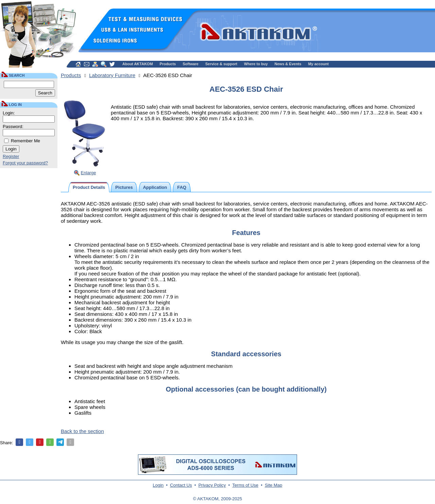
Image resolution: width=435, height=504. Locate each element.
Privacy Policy (212, 485)
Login (158, 485)
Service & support (221, 64)
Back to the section (82, 431)
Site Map (273, 485)
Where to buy (256, 64)
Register (11, 156)
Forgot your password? (25, 163)
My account (319, 64)
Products (168, 64)
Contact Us (181, 485)
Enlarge (89, 173)
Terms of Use (246, 485)
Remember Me (25, 141)
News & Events (288, 64)
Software (191, 64)
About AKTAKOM (138, 64)
